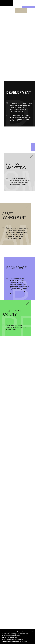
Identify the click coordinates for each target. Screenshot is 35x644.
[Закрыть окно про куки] (32, 632)
